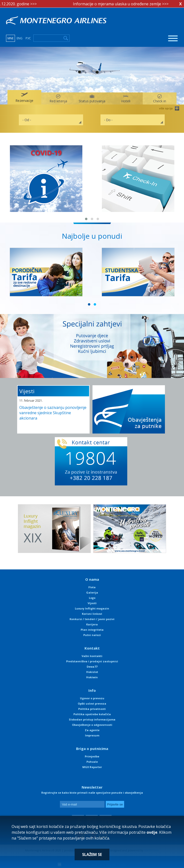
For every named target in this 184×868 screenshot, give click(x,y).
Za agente (92, 730)
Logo (92, 598)
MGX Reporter (92, 767)
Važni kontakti (92, 656)
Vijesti (27, 391)
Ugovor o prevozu (92, 698)
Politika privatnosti (92, 709)
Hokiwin (92, 677)
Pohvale (92, 762)
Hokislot (92, 672)
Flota (92, 587)
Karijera (92, 624)
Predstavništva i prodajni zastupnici (92, 661)
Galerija (92, 592)
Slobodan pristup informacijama (92, 719)
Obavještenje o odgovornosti (92, 725)
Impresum (92, 735)
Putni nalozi (92, 635)
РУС (28, 38)
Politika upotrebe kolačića (92, 714)
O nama (92, 579)
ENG (20, 38)
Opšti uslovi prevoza (92, 703)
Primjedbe (92, 756)
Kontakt (92, 648)
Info (92, 690)
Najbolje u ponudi (92, 236)
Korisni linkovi (92, 614)
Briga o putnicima (92, 749)
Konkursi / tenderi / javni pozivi (92, 619)
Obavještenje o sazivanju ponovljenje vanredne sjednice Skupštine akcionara (53, 413)
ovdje (152, 832)
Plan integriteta (92, 630)
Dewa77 (92, 667)
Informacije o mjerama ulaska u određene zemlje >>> (123, 4)
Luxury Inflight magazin (92, 608)
